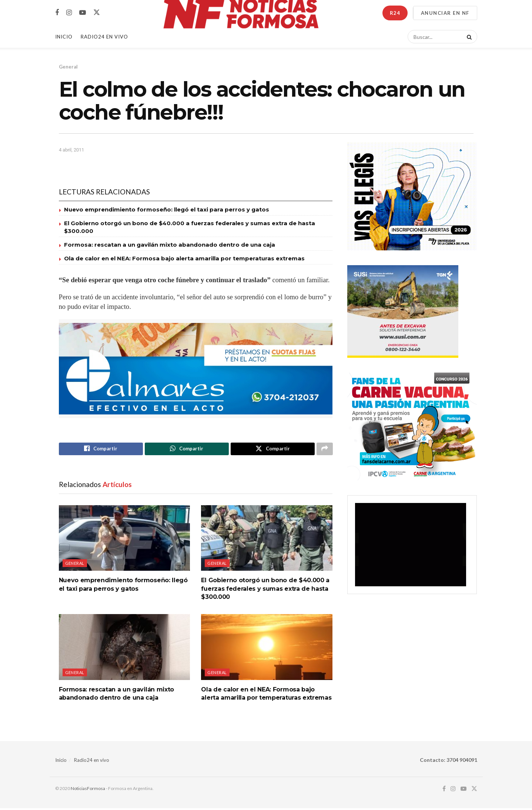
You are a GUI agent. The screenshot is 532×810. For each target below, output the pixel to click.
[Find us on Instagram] (69, 13)
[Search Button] (468, 37)
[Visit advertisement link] (196, 369)
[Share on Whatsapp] (187, 450)
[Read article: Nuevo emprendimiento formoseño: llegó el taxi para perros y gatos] (125, 539)
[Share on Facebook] (101, 450)
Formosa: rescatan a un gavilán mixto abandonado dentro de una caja (170, 245)
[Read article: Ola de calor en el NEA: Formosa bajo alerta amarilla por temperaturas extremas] (267, 649)
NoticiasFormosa (88, 790)
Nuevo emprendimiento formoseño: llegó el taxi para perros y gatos (167, 209)
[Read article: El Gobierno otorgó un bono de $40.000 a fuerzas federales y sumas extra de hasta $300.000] (267, 539)
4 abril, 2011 (71, 150)
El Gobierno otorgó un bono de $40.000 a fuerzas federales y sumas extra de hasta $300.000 (265, 590)
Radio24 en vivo (92, 761)
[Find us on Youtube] (83, 13)
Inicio (64, 37)
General (68, 67)
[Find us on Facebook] (57, 13)
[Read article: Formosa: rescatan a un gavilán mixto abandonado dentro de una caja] (125, 649)
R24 (395, 13)
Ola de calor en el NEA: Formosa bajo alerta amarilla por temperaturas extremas (184, 258)
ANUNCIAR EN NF (445, 13)
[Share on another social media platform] (325, 450)
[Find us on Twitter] (97, 13)
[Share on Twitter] (273, 450)
